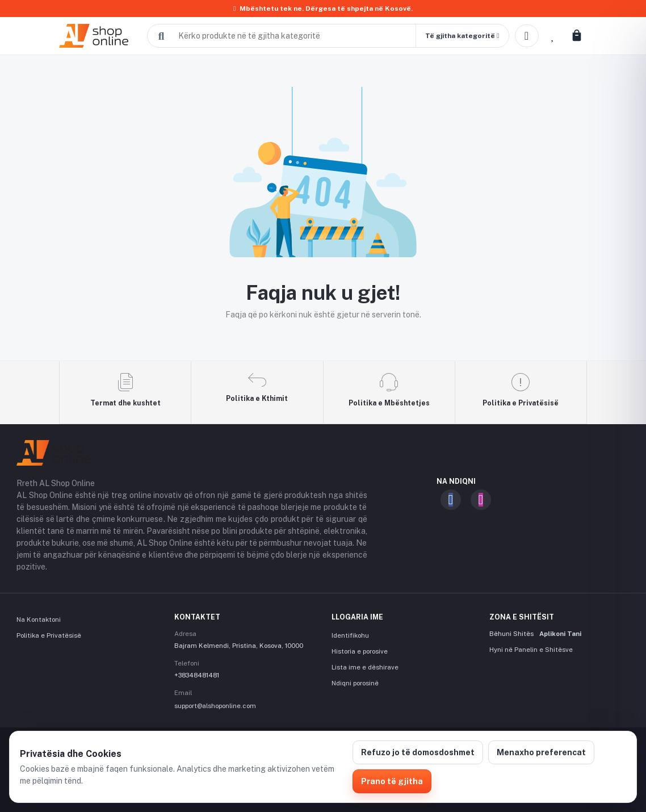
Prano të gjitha (392, 781)
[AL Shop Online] (100, 36)
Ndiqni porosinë (355, 683)
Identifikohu (350, 635)
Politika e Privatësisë (49, 635)
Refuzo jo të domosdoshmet (418, 752)
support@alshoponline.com (215, 706)
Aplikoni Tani (560, 634)
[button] (462, 36)
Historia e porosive (360, 651)
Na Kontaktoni (39, 620)
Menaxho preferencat (541, 752)
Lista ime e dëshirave (365, 667)
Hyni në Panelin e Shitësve (531, 650)
